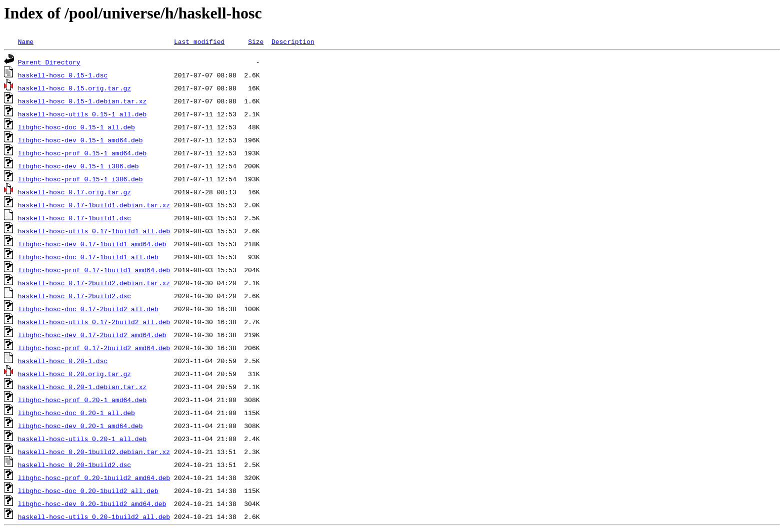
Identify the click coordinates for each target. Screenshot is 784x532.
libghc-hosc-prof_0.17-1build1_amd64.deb (94, 270)
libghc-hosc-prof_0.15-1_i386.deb (80, 179)
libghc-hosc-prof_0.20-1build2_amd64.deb (94, 478)
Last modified (199, 41)
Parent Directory (49, 62)
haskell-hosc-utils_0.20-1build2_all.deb (94, 517)
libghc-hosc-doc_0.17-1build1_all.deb (88, 257)
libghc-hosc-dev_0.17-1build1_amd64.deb (92, 244)
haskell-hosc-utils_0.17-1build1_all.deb (94, 231)
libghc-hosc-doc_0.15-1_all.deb (76, 127)
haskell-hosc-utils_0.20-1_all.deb (82, 439)
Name (26, 41)
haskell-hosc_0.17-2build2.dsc (74, 296)
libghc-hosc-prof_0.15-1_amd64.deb (82, 153)
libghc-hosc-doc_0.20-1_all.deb (76, 413)
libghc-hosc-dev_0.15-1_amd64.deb (80, 140)
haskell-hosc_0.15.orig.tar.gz (74, 88)
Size (256, 41)
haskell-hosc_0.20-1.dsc (63, 361)
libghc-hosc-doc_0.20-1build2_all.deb (88, 491)
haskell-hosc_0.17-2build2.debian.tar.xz (94, 283)
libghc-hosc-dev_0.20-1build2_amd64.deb (92, 504)
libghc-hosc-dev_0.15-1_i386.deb (78, 166)
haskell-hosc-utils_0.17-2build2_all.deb (94, 322)
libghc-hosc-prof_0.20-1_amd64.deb (82, 400)
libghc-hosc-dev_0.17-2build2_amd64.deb (92, 335)
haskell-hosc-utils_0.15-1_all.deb (82, 114)
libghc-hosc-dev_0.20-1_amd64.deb (80, 426)
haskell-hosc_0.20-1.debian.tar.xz (82, 387)
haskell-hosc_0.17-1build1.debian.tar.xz (94, 205)
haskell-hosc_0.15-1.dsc (63, 75)
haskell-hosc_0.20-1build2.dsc (74, 465)
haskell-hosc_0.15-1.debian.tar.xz (82, 101)
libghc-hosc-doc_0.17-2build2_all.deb (88, 309)
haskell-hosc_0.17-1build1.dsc (74, 218)
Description (293, 41)
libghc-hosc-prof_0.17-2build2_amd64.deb (94, 348)
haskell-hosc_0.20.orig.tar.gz (74, 374)
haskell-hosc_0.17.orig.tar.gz (74, 192)
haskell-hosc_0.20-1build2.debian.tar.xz (94, 452)
